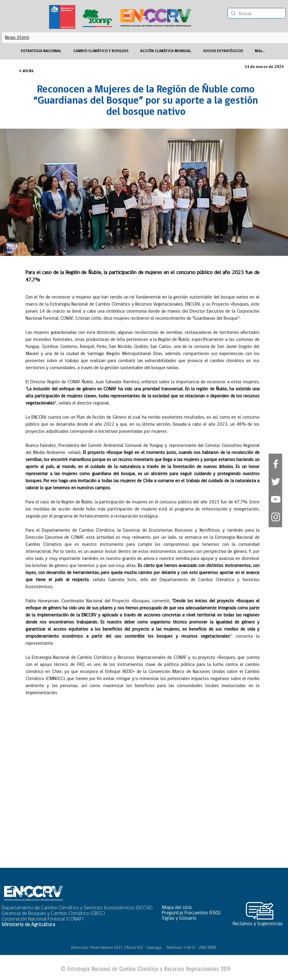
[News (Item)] (17, 38)
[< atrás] (38, 71)
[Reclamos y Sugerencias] (260, 924)
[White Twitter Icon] (276, 482)
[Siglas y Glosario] (193, 918)
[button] (193, 908)
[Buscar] (256, 14)
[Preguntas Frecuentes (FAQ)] (193, 913)
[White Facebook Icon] (276, 464)
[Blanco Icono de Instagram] (276, 517)
